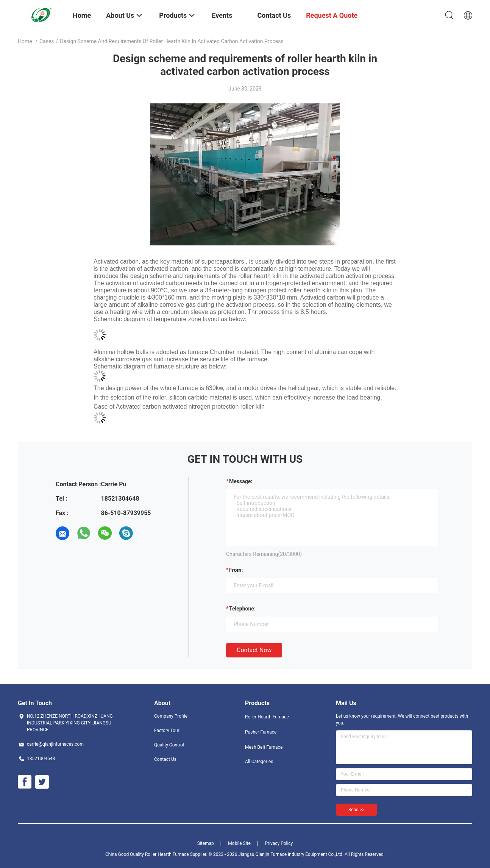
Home (25, 41)
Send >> (356, 810)
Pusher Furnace (261, 732)
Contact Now (254, 650)
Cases (47, 41)
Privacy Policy (279, 843)
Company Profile (171, 716)
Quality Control (169, 745)
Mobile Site (239, 843)
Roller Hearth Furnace (267, 717)
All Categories (259, 762)
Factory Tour (167, 731)
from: (236, 570)
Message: (241, 481)
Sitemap (206, 843)
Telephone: (242, 609)
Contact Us (165, 759)
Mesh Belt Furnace (264, 747)
